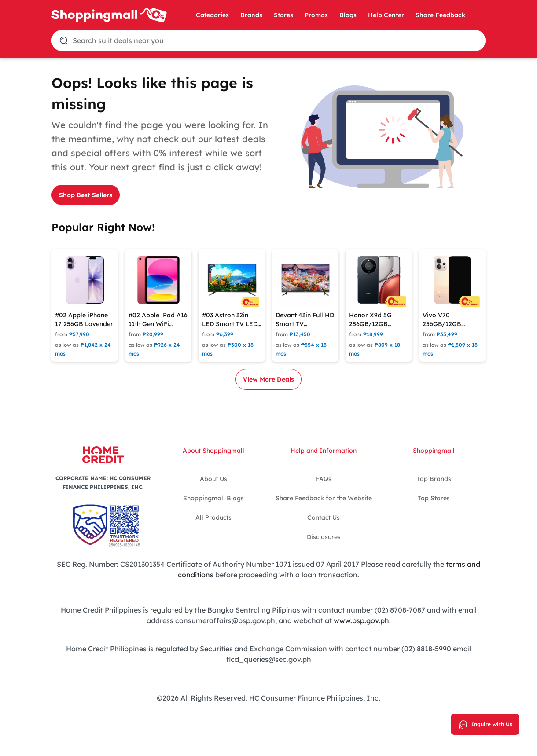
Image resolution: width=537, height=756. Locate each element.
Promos (316, 15)
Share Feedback (440, 15)
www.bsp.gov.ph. (362, 620)
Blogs (348, 15)
